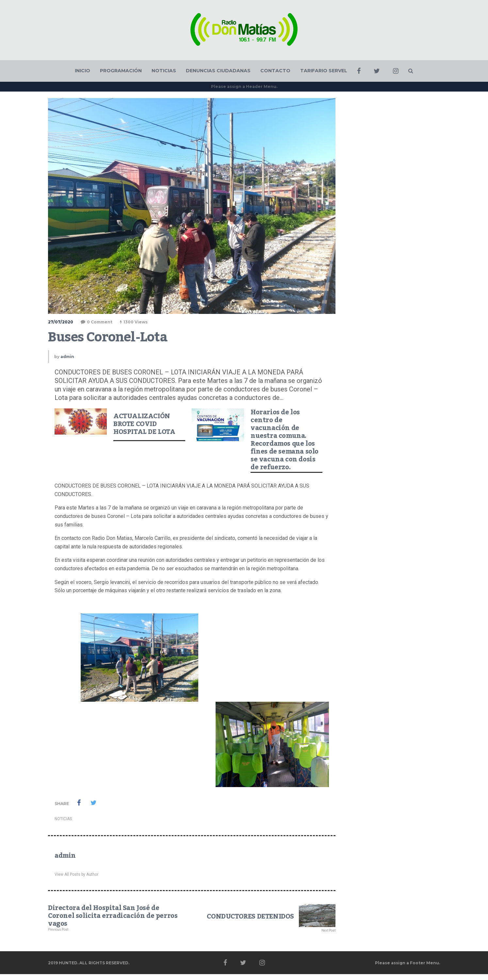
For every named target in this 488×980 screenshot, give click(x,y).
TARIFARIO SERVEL (324, 71)
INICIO (82, 71)
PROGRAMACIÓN (121, 71)
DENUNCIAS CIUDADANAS (218, 71)
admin (67, 357)
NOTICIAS (164, 71)
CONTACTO (275, 71)
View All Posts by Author (76, 874)
